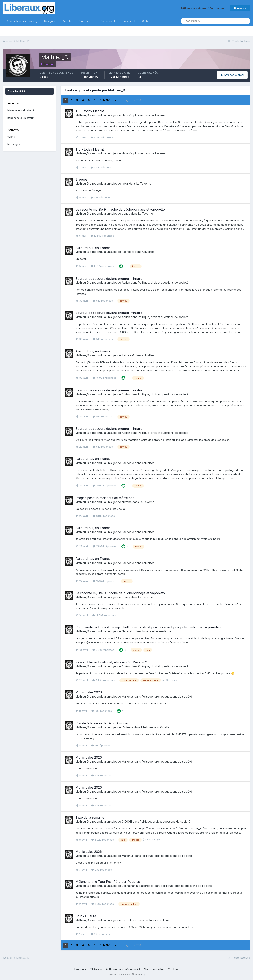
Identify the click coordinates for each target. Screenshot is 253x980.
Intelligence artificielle (155, 727)
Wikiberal (129, 21)
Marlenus (128, 696)
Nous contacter (154, 969)
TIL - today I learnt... (91, 111)
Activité (67, 21)
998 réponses (101, 197)
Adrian (126, 283)
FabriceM (128, 252)
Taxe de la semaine (90, 817)
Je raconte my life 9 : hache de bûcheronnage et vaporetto (120, 209)
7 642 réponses (102, 137)
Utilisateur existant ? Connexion (204, 8)
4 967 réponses (103, 904)
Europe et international (157, 631)
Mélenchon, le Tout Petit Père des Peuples (108, 882)
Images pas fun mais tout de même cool (105, 498)
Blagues (81, 179)
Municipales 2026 (89, 692)
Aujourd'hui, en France (93, 248)
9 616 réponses (103, 650)
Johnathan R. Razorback (138, 886)
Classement (86, 21)
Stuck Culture (86, 916)
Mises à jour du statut (21, 110)
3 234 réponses (104, 680)
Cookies (173, 969)
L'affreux (127, 727)
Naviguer (50, 21)
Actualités (148, 252)
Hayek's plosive (132, 115)
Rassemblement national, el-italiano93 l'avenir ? (111, 662)
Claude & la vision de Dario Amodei (102, 723)
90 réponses (101, 745)
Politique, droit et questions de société (163, 283)
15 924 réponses (102, 266)
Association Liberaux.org (22, 21)
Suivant (105, 100)
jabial (125, 183)
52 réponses (100, 934)
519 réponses (103, 301)
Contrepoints (108, 21)
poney (126, 213)
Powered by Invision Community (126, 974)
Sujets (11, 137)
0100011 (127, 821)
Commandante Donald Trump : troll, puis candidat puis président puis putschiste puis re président (149, 627)
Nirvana (127, 502)
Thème (96, 969)
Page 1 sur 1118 (134, 100)
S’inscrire (240, 8)
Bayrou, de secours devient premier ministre (109, 279)
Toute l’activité (16, 91)
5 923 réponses (103, 840)
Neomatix (128, 631)
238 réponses (102, 711)
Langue (80, 969)
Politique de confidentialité (123, 969)
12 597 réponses (102, 236)
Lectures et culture (157, 920)
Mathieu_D (82, 115)
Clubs (146, 21)
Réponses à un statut (20, 118)
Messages (14, 144)
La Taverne (158, 115)
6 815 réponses (104, 516)
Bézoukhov (129, 920)
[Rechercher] (198, 21)
